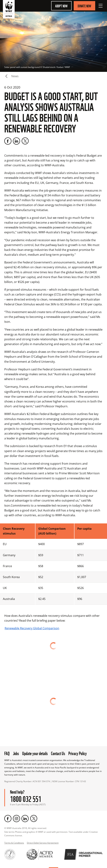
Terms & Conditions (14, 843)
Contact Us (58, 753)
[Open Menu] (101, 6)
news (15, 76)
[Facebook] (8, 141)
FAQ (7, 753)
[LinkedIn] (16, 141)
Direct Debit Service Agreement (43, 843)
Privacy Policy (78, 753)
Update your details (35, 753)
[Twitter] (25, 141)
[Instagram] (16, 819)
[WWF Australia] (9, 10)
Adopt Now (61, 6)
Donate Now (84, 6)
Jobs (16, 753)
